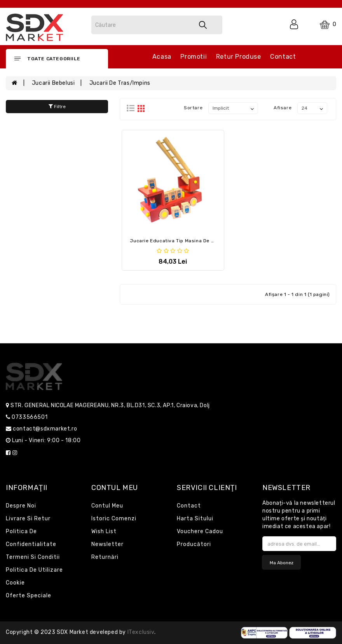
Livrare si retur (28, 519)
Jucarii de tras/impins (120, 83)
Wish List (104, 531)
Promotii (194, 57)
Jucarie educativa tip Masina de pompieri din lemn (193, 241)
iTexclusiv (141, 632)
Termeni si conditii (33, 557)
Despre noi (21, 506)
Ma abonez (282, 563)
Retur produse (239, 57)
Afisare (283, 108)
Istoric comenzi (114, 519)
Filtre (57, 106)
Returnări (105, 557)
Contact (283, 57)
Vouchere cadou (200, 531)
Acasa (162, 57)
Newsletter (107, 544)
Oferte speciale (29, 596)
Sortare (193, 108)
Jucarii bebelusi (53, 83)
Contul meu (107, 506)
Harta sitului (195, 519)
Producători (194, 544)
